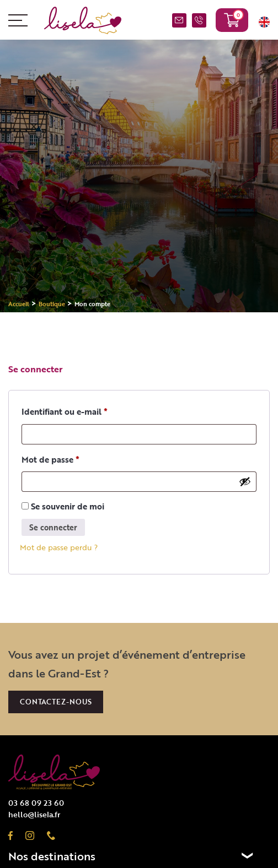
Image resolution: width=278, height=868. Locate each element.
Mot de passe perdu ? (59, 547)
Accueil (19, 304)
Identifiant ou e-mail (65, 411)
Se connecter (53, 527)
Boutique (52, 304)
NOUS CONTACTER (179, 21)
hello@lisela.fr (34, 814)
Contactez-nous (56, 702)
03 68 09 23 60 (199, 21)
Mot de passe (50, 459)
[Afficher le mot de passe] (245, 481)
